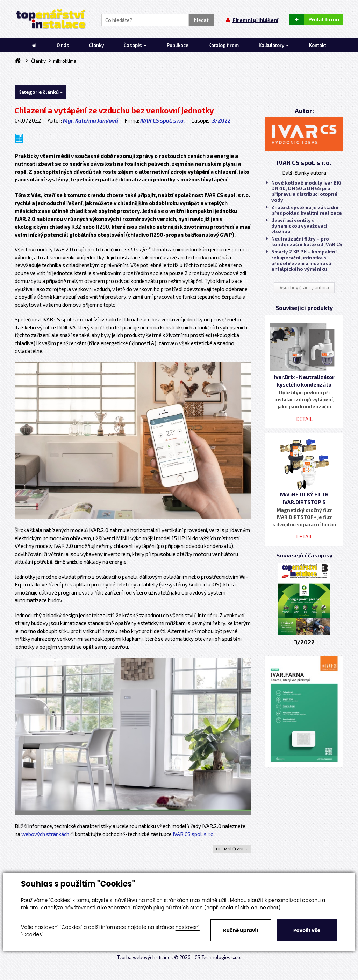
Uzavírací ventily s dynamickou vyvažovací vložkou (297, 226)
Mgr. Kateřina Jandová (91, 120)
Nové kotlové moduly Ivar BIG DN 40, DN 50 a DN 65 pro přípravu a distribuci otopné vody (304, 191)
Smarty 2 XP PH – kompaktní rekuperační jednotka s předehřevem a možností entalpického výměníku (302, 260)
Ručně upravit (241, 930)
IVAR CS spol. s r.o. (163, 120)
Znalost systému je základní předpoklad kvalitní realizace (304, 210)
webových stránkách (45, 834)
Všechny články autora (304, 287)
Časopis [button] (135, 45)
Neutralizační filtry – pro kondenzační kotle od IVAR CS (304, 242)
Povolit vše (307, 930)
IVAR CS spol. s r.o (193, 834)
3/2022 (221, 120)
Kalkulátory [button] (274, 45)
